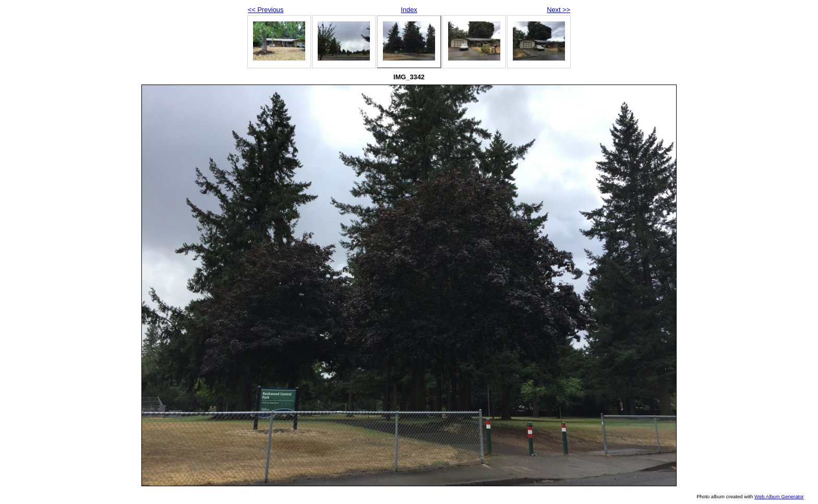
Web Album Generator (779, 496)
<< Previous (266, 10)
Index (409, 10)
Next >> (558, 10)
